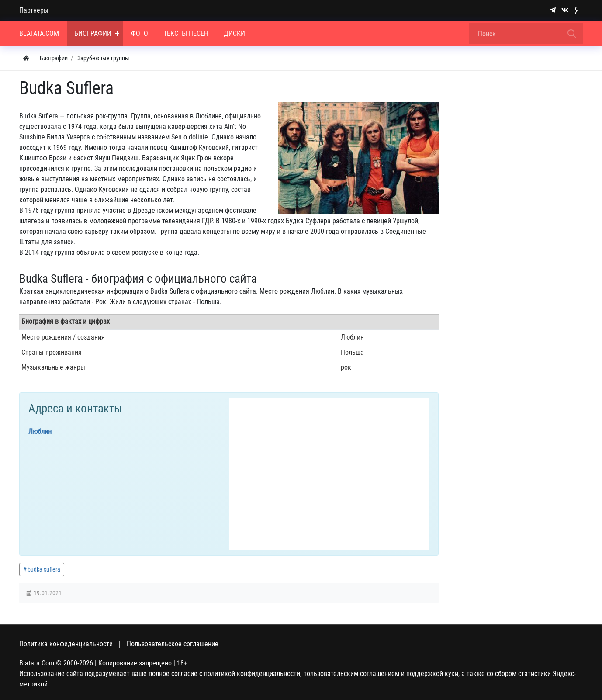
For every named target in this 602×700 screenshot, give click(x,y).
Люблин (40, 431)
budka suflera (44, 569)
